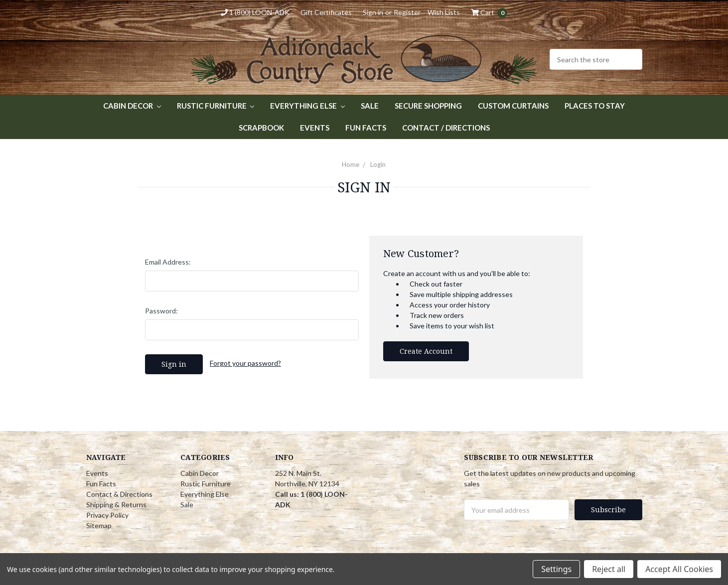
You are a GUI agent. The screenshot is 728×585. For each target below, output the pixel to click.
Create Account (426, 351)
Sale (370, 106)
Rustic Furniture (216, 106)
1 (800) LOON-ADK (255, 12)
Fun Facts (366, 128)
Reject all (609, 569)
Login (378, 164)
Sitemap (99, 525)
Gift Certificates (326, 12)
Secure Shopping (428, 106)
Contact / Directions (446, 128)
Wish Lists (444, 12)
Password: (161, 311)
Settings (556, 569)
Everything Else (307, 106)
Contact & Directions (119, 494)
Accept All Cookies (679, 569)
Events (315, 128)
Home (351, 164)
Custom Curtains (513, 106)
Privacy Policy (107, 515)
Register (407, 12)
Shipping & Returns (116, 505)
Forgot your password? (245, 363)
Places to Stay (595, 106)
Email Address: (168, 262)
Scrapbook (261, 128)
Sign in (373, 12)
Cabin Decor (132, 106)
